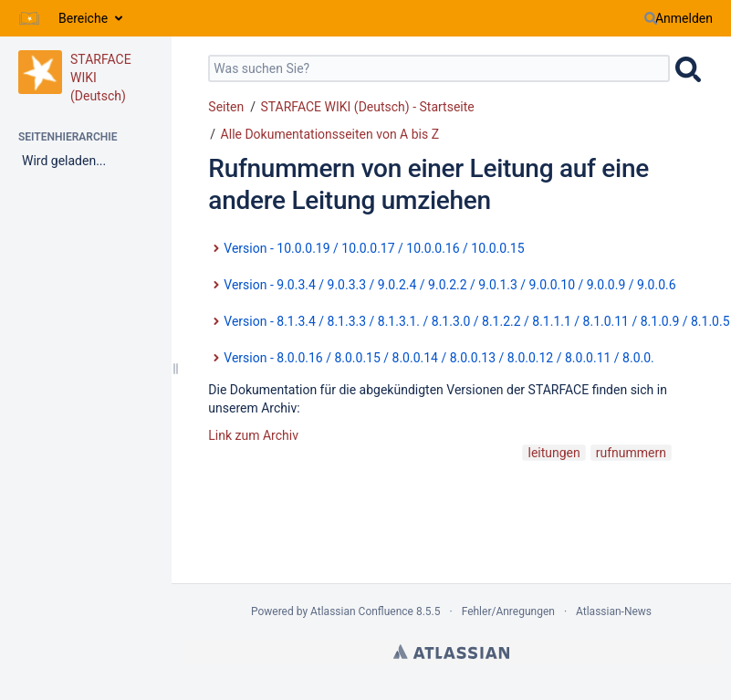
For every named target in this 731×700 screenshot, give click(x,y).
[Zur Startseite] (29, 18)
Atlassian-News (614, 611)
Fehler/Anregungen (508, 611)
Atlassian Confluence (362, 611)
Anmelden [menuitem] (684, 18)
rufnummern (631, 453)
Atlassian (451, 652)
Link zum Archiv (253, 435)
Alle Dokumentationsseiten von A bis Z (330, 134)
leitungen (553, 453)
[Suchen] (651, 18)
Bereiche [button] (83, 18)
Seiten (226, 107)
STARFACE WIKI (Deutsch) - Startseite (367, 107)
